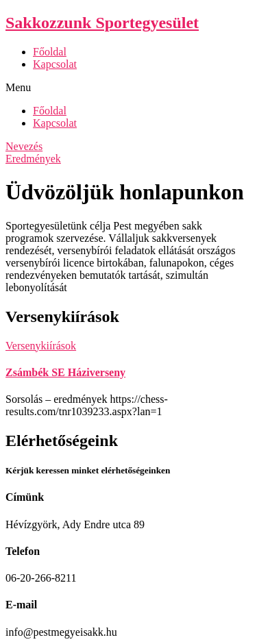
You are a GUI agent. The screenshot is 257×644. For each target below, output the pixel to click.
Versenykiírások (41, 346)
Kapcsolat (55, 64)
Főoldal (50, 52)
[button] (128, 88)
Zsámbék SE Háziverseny (65, 372)
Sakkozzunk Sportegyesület (102, 23)
